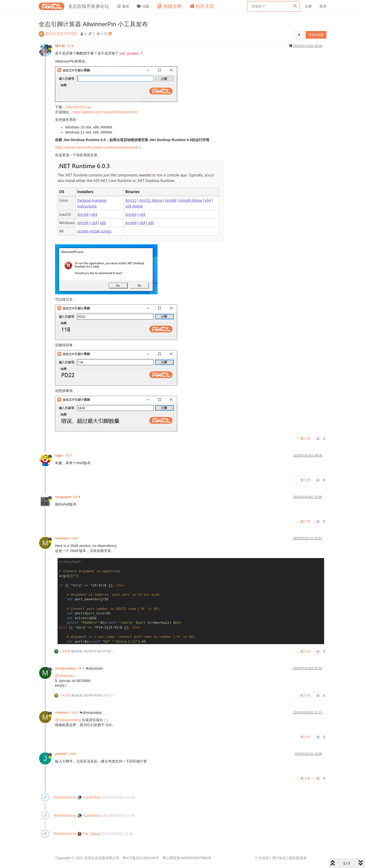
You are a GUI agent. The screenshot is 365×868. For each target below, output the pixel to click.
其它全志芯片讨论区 (62, 34)
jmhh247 (66, 754)
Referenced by (65, 797)
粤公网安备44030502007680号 (187, 858)
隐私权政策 (298, 858)
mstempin (67, 538)
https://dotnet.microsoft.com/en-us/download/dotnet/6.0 (98, 147)
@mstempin (94, 668)
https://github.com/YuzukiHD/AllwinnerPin (105, 112)
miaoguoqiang (70, 668)
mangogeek (68, 497)
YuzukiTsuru (89, 797)
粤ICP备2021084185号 (141, 858)
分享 (306, 439)
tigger (64, 456)
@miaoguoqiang (91, 713)
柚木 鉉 (65, 46)
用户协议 (279, 858)
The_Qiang (89, 834)
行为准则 (262, 858)
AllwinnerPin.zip (78, 107)
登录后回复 (316, 35)
